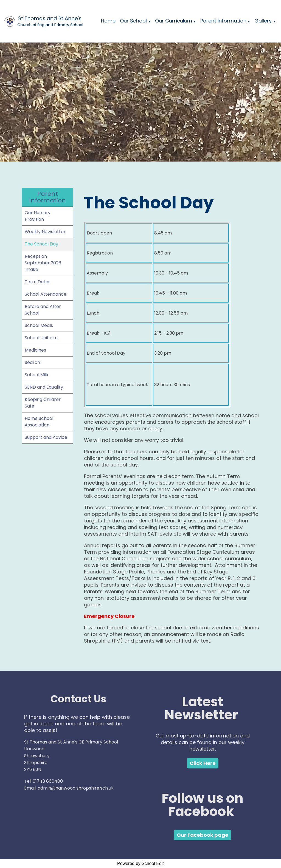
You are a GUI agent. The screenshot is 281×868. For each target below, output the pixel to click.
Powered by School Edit (140, 863)
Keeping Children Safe (43, 403)
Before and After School (43, 310)
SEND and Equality (44, 387)
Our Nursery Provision (38, 216)
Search (32, 362)
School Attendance (46, 294)
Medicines (35, 350)
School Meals (39, 325)
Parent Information (223, 21)
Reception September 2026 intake (43, 263)
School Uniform (41, 338)
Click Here (203, 763)
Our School (133, 21)
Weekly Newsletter (45, 232)
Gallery (263, 21)
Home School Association (39, 422)
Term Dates (38, 282)
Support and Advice (46, 437)
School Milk (37, 375)
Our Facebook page (203, 835)
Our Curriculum (174, 21)
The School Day (41, 244)
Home (108, 21)
